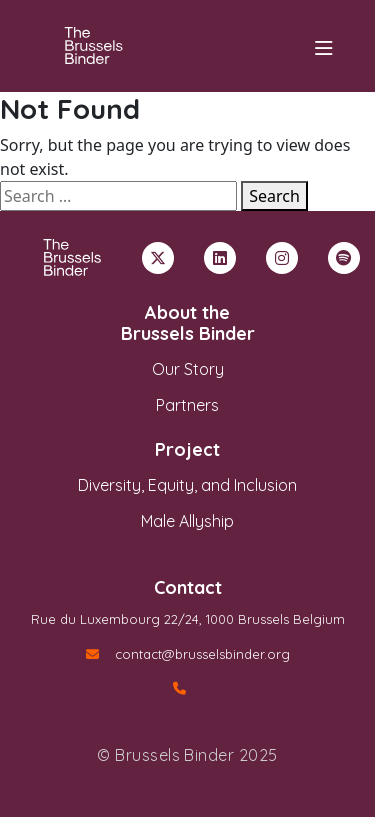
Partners (187, 405)
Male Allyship (187, 521)
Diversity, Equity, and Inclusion (187, 485)
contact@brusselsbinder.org (188, 654)
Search (274, 196)
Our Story (188, 369)
